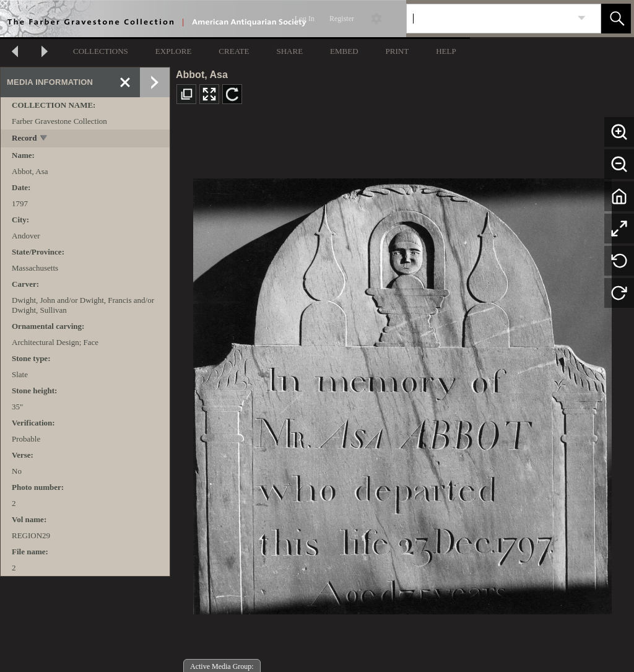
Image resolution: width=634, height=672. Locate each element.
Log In (305, 19)
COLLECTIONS (101, 51)
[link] (582, 18)
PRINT (397, 51)
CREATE (234, 51)
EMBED (344, 51)
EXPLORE (174, 51)
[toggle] (44, 139)
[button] (616, 19)
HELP (446, 51)
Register (342, 19)
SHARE (289, 51)
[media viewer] (402, 393)
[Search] (489, 19)
